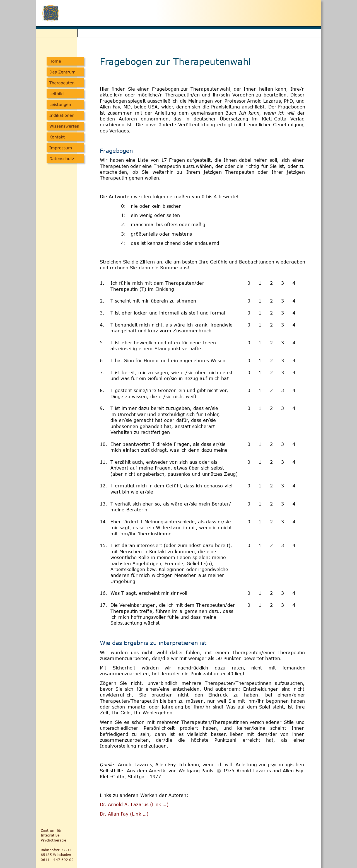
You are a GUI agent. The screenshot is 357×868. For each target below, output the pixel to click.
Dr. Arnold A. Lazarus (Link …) (135, 804)
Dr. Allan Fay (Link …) (124, 814)
